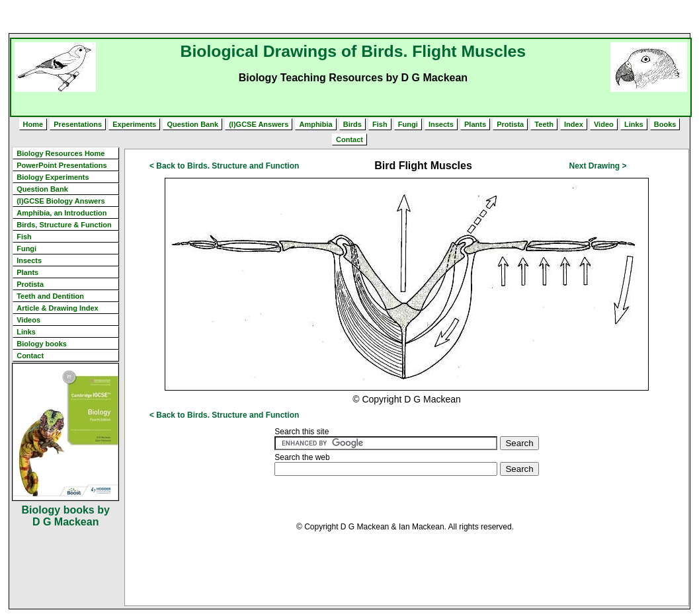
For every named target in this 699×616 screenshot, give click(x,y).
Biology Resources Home (61, 153)
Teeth (544, 124)
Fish (380, 124)
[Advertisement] (350, 17)
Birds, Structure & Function (64, 225)
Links (634, 124)
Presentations (78, 124)
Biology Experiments (53, 177)
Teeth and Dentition (50, 296)
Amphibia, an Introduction (62, 213)
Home (33, 124)
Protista (510, 124)
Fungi (408, 124)
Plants (475, 124)
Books (665, 124)
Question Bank (192, 124)
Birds (352, 124)
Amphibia (315, 124)
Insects (441, 124)
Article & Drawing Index (57, 308)
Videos (28, 320)
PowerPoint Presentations (62, 165)
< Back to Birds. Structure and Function (224, 166)
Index (574, 124)
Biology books (42, 344)
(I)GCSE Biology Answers (61, 201)
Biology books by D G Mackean (66, 516)
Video (604, 124)
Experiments (134, 124)
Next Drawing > (598, 166)
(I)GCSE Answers (259, 124)
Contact (349, 139)
